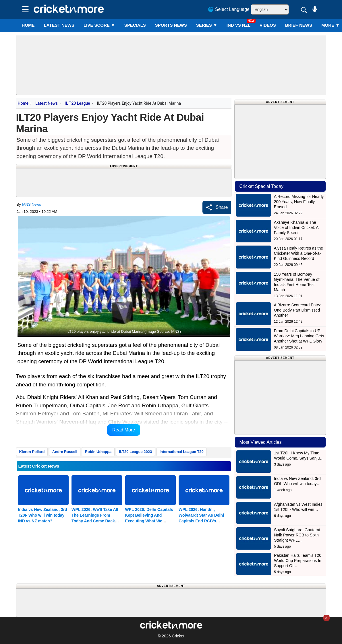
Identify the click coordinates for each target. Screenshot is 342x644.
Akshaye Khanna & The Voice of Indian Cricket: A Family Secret (296, 227)
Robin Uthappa (98, 452)
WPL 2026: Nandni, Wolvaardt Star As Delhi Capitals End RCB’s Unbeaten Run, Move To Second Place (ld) (201, 521)
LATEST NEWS (59, 25)
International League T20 (182, 452)
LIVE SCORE (99, 25)
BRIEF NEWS (299, 25)
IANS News (31, 204)
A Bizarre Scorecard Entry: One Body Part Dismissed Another (298, 310)
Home (28, 25)
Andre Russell (65, 452)
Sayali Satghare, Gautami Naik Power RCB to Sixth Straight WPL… (297, 535)
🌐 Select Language (229, 9)
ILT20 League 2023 (136, 452)
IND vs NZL (238, 25)
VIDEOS (268, 25)
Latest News (47, 103)
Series (207, 25)
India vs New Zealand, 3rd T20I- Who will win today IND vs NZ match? (43, 515)
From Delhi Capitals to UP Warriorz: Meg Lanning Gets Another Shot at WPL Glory (299, 336)
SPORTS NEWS (171, 25)
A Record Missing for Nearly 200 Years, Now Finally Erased (299, 202)
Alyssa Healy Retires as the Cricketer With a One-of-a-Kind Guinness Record (298, 253)
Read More (124, 430)
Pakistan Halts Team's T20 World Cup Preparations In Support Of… (298, 561)
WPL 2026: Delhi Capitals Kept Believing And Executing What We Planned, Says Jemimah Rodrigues (149, 521)
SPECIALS (135, 25)
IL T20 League (77, 103)
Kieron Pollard (32, 452)
